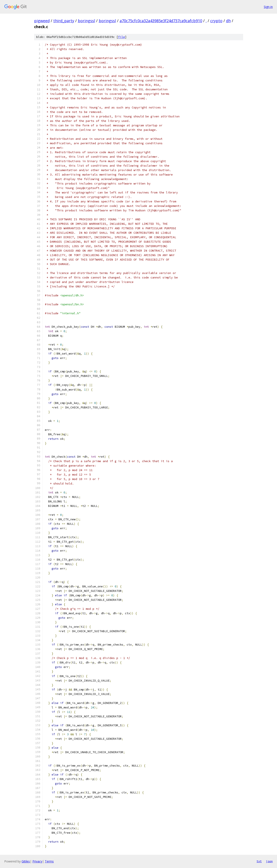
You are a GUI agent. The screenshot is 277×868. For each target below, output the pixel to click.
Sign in (268, 7)
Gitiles (26, 861)
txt (259, 861)
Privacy (37, 861)
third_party (64, 21)
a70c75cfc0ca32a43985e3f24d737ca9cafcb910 (161, 21)
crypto (216, 21)
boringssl (86, 21)
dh (228, 21)
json (269, 861)
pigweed (42, 21)
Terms (49, 861)
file (122, 37)
